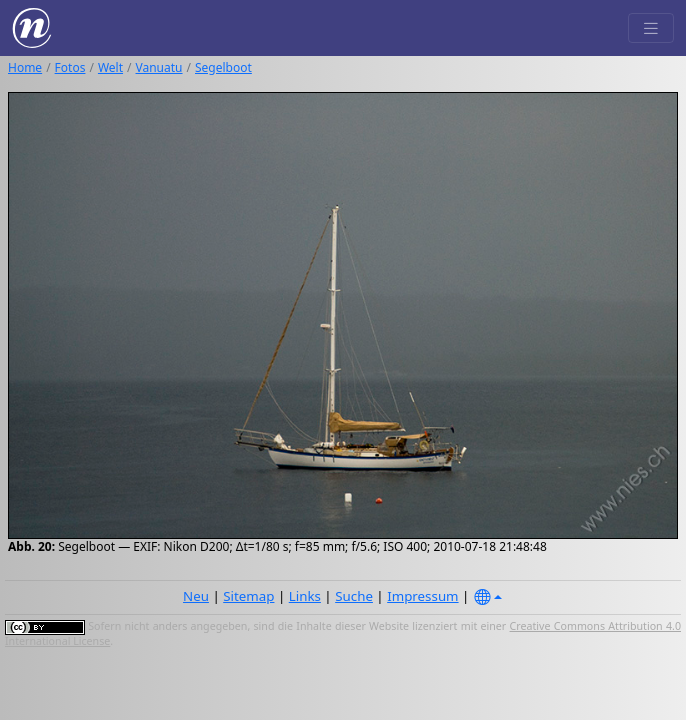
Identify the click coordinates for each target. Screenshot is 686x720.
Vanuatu (159, 67)
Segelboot (223, 67)
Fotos (70, 67)
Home (25, 67)
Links (305, 596)
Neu (196, 596)
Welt (110, 67)
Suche (354, 596)
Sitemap (248, 596)
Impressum (422, 596)
